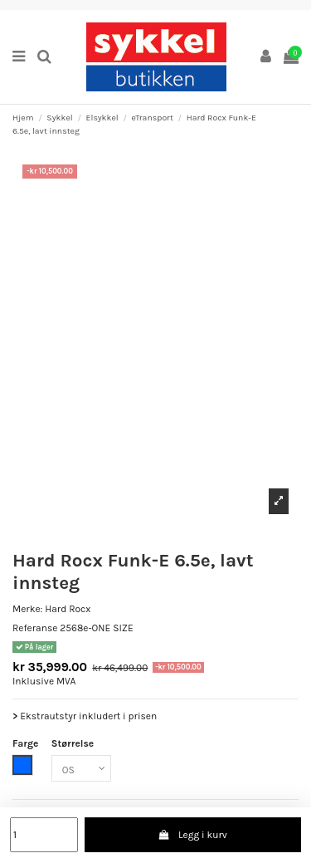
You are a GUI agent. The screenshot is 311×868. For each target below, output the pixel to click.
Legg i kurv (193, 835)
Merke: (27, 609)
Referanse (35, 628)
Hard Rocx (68, 609)
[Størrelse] (81, 768)
